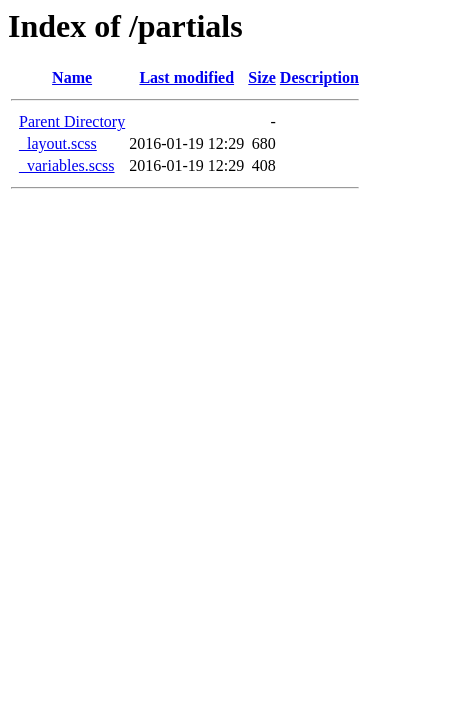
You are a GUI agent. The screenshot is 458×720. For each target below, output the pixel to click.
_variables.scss (67, 165)
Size (262, 77)
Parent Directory (72, 121)
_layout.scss (58, 143)
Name (72, 77)
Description (319, 77)
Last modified (186, 77)
